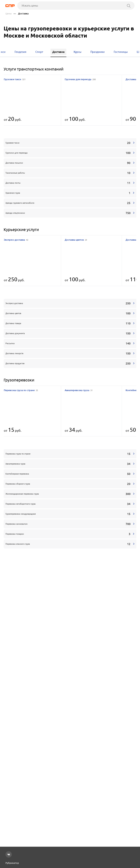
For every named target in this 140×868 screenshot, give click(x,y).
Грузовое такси (15, 79)
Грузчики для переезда (80, 79)
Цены (9, 14)
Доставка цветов (76, 240)
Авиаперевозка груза (79, 390)
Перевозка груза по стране (21, 390)
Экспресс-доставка (16, 240)
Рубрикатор (12, 863)
